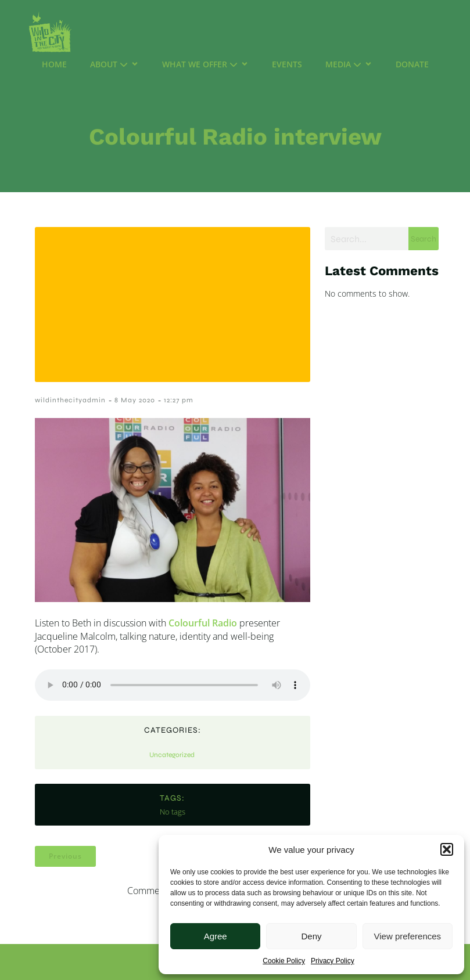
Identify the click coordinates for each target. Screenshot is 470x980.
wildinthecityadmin (70, 400)
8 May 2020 (135, 400)
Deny (311, 936)
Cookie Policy (284, 961)
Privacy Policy (333, 961)
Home (54, 64)
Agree (216, 936)
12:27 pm (179, 400)
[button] (447, 849)
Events (287, 64)
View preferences (408, 936)
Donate (412, 64)
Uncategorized (172, 755)
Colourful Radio (203, 623)
